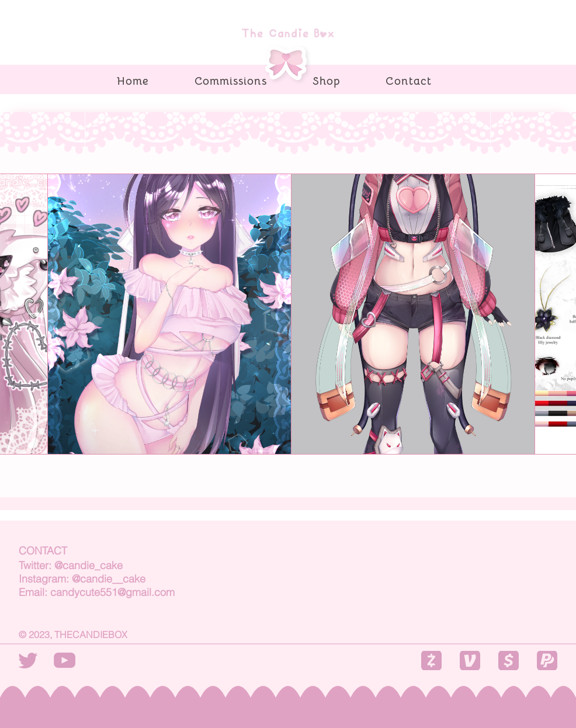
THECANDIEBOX (91, 635)
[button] (431, 661)
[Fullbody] (413, 314)
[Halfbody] (170, 314)
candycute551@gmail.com (112, 592)
